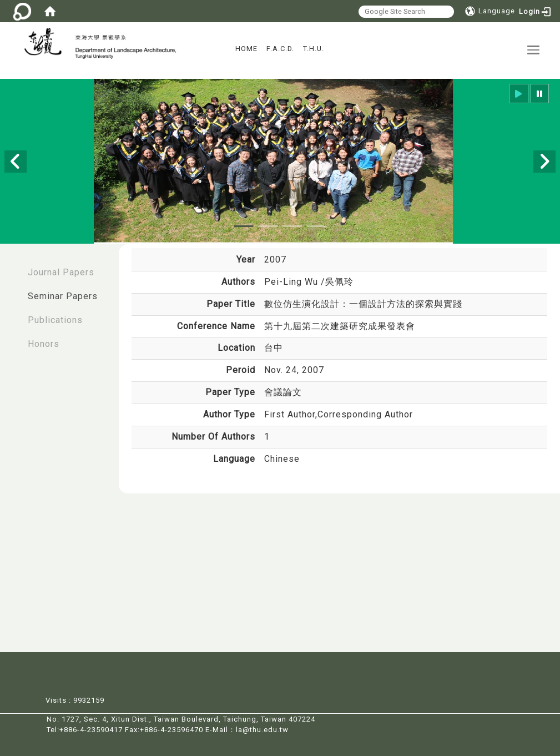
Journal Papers (61, 272)
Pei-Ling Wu (292, 282)
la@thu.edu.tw (262, 729)
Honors (44, 344)
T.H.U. (314, 49)
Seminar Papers (63, 296)
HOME (246, 49)
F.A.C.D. (280, 49)
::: (12, 267)
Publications (55, 320)
